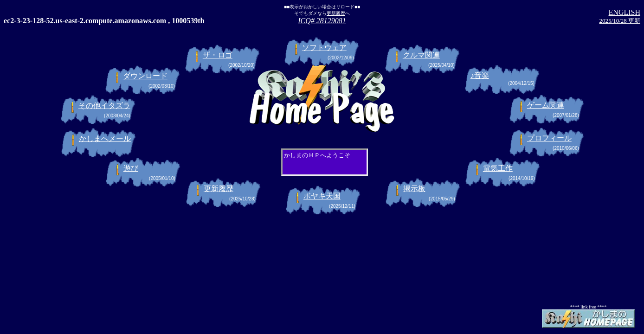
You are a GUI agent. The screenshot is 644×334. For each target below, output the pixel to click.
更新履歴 (336, 13)
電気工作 (498, 168)
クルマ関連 (421, 55)
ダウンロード (145, 76)
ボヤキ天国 (322, 196)
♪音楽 (480, 75)
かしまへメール (105, 138)
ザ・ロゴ (218, 55)
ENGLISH (625, 12)
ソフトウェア (324, 48)
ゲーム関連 (546, 105)
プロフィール (549, 138)
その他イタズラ (104, 106)
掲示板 (414, 189)
